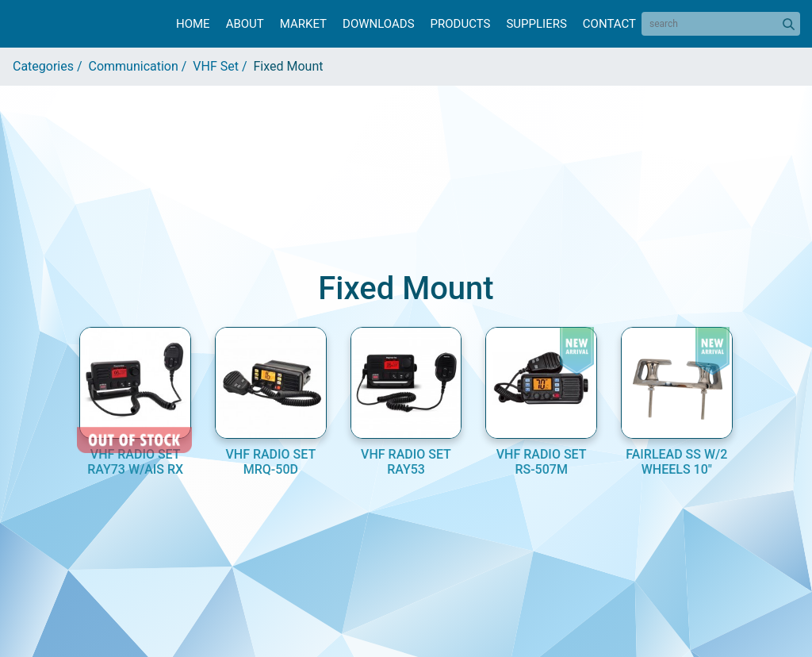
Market (303, 24)
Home (193, 24)
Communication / (141, 66)
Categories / (51, 66)
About (245, 24)
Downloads (378, 24)
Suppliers (536, 24)
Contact (609, 24)
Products (461, 24)
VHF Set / (223, 66)
